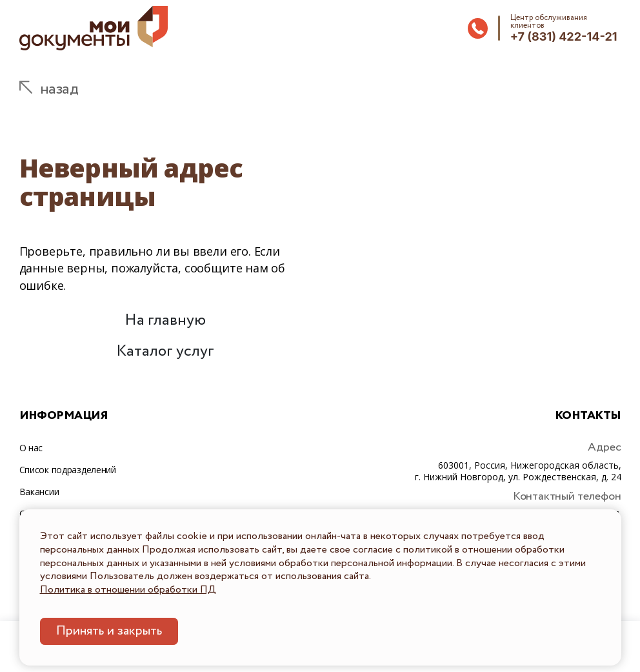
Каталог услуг (165, 351)
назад (59, 89)
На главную (165, 321)
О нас (31, 448)
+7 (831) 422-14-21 (564, 36)
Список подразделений (68, 470)
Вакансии (39, 492)
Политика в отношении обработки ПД (128, 590)
